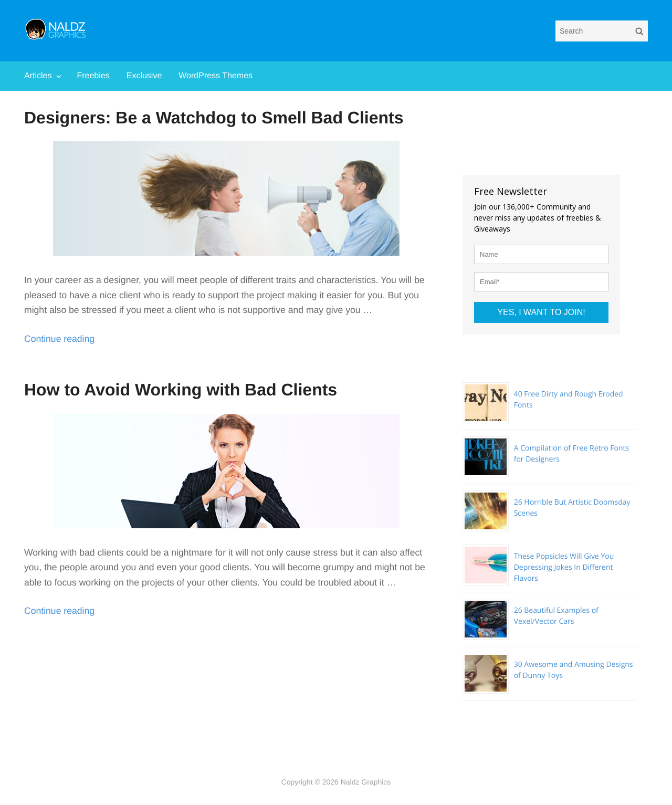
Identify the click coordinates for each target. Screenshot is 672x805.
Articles (38, 76)
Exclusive (144, 76)
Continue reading (59, 339)
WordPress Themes (216, 76)
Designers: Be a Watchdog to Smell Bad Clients (214, 118)
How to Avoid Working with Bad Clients (181, 390)
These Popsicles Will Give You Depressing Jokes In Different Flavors (564, 567)
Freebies (93, 76)
